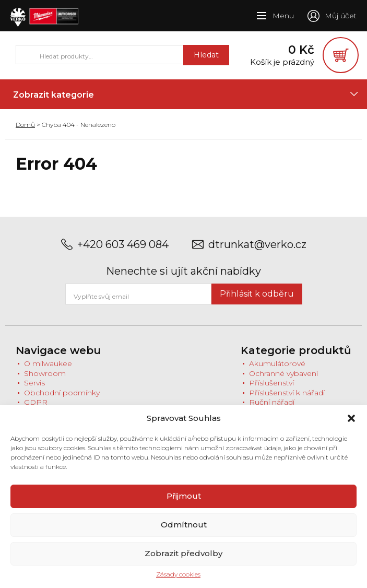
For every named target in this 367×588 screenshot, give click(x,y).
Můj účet (341, 16)
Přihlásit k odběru (257, 301)
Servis (34, 390)
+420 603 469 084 (123, 251)
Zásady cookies (178, 574)
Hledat (193, 58)
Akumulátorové (277, 370)
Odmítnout (184, 525)
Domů (25, 131)
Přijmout (184, 496)
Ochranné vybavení (283, 380)
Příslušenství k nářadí (287, 399)
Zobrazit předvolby (183, 553)
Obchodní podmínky (62, 399)
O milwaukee (48, 370)
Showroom (45, 380)
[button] (351, 418)
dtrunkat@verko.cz (257, 251)
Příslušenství (271, 390)
